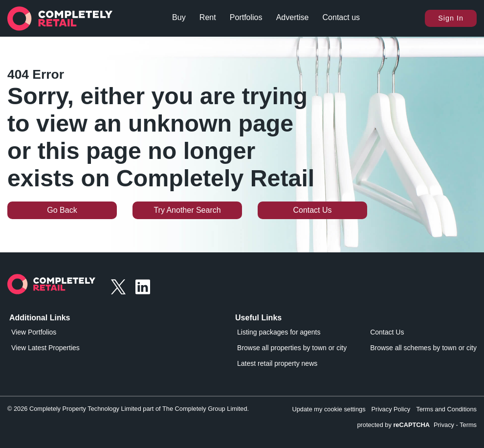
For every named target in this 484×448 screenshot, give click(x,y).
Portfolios (246, 17)
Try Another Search (187, 210)
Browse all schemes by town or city (423, 348)
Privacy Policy (391, 409)
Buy (179, 17)
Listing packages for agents (279, 332)
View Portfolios (34, 332)
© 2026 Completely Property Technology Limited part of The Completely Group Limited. (128, 409)
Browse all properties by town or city (292, 348)
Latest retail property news (277, 363)
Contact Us (312, 210)
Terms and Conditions (446, 409)
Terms (468, 425)
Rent (208, 17)
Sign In (451, 18)
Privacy (444, 425)
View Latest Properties (45, 348)
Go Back (62, 210)
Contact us (341, 17)
